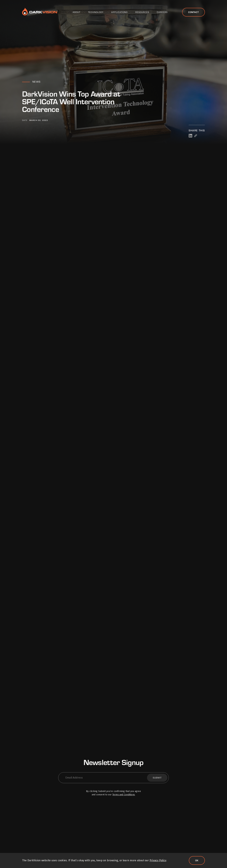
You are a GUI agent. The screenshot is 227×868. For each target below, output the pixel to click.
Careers (162, 12)
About (76, 12)
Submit (157, 778)
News (36, 82)
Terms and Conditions (124, 795)
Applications (120, 12)
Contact (193, 12)
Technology (96, 12)
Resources (142, 12)
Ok (197, 860)
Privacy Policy (158, 860)
